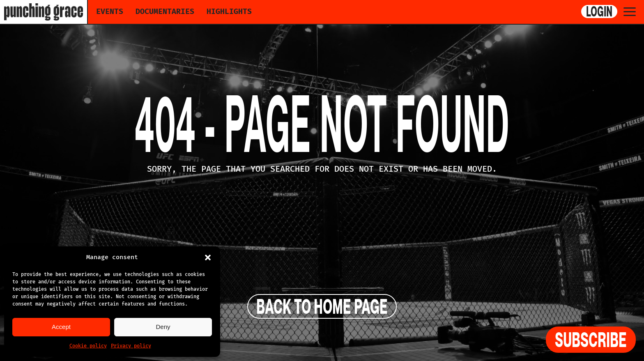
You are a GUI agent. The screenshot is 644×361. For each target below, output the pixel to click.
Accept (61, 327)
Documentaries (165, 11)
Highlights (229, 11)
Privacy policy (131, 346)
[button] (208, 258)
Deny (163, 327)
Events (110, 11)
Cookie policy (88, 346)
